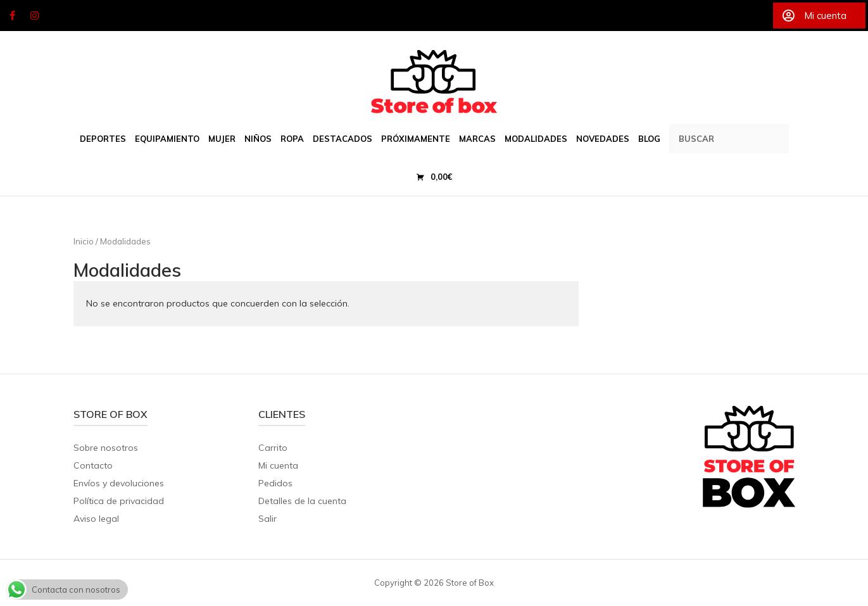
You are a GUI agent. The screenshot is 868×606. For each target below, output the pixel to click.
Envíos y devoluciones (119, 483)
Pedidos (275, 483)
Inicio (84, 241)
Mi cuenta (278, 465)
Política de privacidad (119, 501)
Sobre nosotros (106, 448)
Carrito (273, 448)
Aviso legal (96, 519)
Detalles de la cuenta (302, 501)
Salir (267, 519)
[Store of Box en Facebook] (12, 16)
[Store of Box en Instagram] (35, 16)
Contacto (93, 465)
